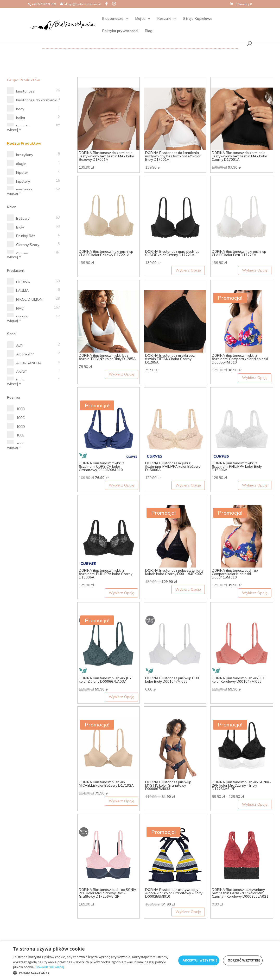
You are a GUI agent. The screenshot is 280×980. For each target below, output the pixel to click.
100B (20, 409)
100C (20, 418)
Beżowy (23, 218)
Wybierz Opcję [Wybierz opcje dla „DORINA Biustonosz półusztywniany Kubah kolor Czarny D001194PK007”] (188, 589)
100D (21, 427)
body (20, 109)
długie (21, 164)
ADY (20, 345)
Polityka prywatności (120, 31)
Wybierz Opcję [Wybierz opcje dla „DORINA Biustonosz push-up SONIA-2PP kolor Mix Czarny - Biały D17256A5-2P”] (255, 804)
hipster (22, 172)
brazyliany (25, 155)
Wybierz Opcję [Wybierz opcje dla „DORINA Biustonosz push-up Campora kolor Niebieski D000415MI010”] (255, 593)
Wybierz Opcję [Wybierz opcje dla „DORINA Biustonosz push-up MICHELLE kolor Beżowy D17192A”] (122, 801)
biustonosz (25, 91)
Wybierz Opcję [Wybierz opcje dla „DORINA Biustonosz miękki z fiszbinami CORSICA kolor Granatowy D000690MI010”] (122, 485)
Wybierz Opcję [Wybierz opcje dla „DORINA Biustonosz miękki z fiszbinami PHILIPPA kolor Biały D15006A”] (255, 485)
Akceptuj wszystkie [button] (200, 960)
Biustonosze (113, 19)
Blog (148, 31)
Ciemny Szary (28, 245)
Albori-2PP (25, 354)
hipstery (23, 181)
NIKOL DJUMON (29, 299)
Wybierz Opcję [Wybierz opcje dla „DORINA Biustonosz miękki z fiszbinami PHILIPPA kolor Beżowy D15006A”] (188, 485)
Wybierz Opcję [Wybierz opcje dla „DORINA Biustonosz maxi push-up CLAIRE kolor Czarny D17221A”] (188, 270)
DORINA (23, 282)
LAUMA (22, 291)
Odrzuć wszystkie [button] (244, 960)
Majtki (140, 19)
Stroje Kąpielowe (198, 19)
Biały (20, 227)
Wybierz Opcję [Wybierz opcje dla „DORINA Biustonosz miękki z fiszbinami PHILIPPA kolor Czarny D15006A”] (122, 593)
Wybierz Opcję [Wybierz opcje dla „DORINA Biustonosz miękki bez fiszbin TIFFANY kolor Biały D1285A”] (122, 374)
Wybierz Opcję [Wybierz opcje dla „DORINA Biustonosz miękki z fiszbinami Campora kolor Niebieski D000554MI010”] (255, 378)
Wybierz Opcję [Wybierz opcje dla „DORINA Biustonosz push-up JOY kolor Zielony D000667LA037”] (122, 697)
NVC (20, 308)
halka (21, 118)
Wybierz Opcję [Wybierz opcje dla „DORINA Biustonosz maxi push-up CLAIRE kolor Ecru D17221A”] (255, 270)
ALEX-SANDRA (29, 363)
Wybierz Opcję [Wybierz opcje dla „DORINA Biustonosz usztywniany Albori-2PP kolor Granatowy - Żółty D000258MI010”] (188, 912)
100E (20, 435)
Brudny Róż (26, 236)
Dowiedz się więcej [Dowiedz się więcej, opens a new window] (50, 967)
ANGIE (21, 372)
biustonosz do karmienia (37, 100)
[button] (95, 973)
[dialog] (140, 960)
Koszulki (164, 19)
